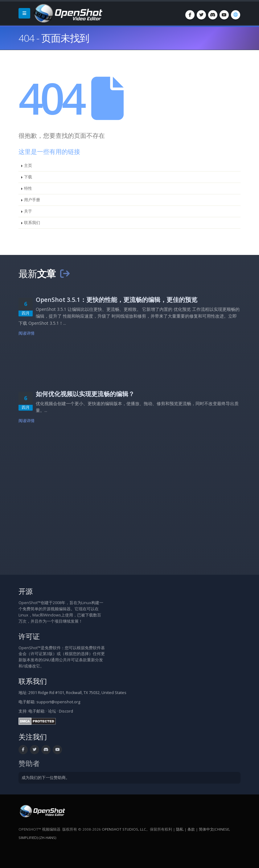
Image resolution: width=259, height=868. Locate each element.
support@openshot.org (58, 702)
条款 (191, 829)
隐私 (180, 829)
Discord (66, 711)
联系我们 (32, 223)
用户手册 (32, 200)
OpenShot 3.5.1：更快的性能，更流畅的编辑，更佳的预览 (117, 300)
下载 (28, 177)
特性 (28, 188)
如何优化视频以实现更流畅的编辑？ (85, 394)
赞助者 (29, 763)
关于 (28, 211)
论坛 (52, 711)
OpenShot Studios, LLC (124, 829)
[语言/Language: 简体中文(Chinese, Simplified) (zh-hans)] (236, 15)
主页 (28, 165)
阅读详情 (27, 333)
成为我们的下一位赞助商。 (46, 778)
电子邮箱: (37, 711)
